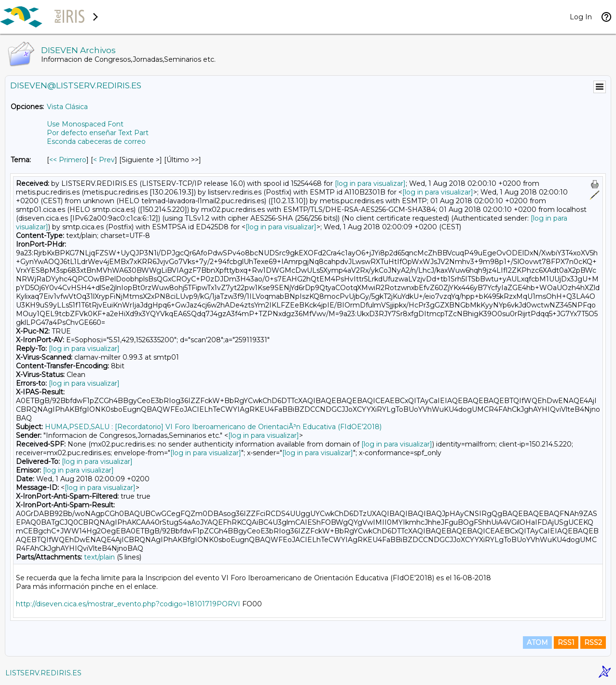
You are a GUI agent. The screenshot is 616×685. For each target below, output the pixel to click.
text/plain (99, 557)
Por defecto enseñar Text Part (98, 133)
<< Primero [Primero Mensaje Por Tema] (68, 160)
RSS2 (593, 643)
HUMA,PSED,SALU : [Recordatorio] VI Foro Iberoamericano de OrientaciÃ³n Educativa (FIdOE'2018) (213, 427)
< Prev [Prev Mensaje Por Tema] (104, 160)
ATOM (537, 643)
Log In (581, 17)
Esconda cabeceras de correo (96, 141)
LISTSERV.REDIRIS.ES (43, 673)
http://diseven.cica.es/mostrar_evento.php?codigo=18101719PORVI (128, 604)
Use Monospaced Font (85, 124)
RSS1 (566, 643)
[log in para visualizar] (370, 183)
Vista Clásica (67, 107)
